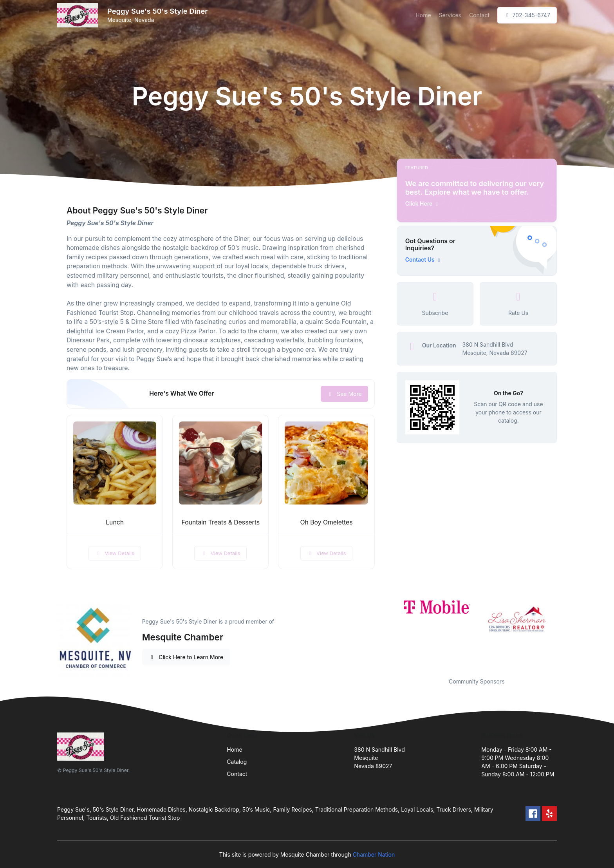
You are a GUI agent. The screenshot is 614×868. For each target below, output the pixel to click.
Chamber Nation (374, 854)
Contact (479, 15)
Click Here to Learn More (186, 657)
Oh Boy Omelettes (326, 522)
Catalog (237, 762)
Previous (391, 633)
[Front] (79, 15)
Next (563, 633)
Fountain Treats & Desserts (220, 522)
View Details (115, 553)
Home (423, 15)
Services (450, 15)
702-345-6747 (527, 15)
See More (344, 394)
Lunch (115, 522)
